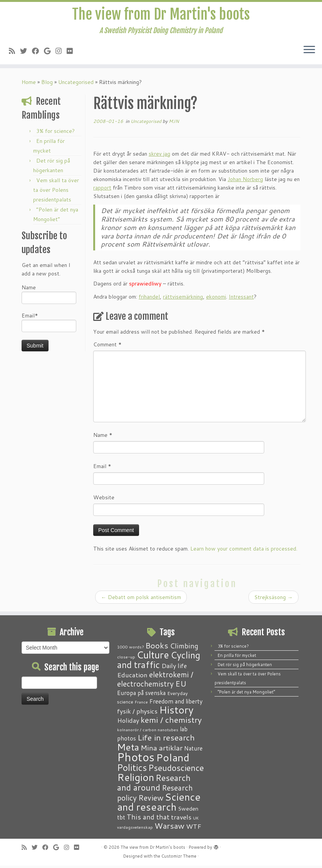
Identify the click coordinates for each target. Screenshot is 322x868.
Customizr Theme (179, 858)
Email (102, 468)
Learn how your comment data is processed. (244, 551)
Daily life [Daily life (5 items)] (174, 668)
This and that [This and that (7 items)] (148, 819)
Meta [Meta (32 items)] (128, 749)
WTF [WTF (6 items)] (194, 828)
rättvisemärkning (183, 299)
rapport (102, 190)
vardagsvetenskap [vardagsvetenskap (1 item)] (135, 829)
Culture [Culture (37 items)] (153, 657)
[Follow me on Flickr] (72, 53)
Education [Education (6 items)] (132, 677)
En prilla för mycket (237, 658)
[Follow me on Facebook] (38, 53)
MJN (174, 123)
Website (104, 500)
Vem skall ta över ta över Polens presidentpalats (56, 192)
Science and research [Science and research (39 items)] (159, 804)
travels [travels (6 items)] (181, 819)
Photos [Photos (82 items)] (136, 759)
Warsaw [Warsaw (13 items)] (169, 828)
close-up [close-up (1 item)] (126, 659)
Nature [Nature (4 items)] (193, 750)
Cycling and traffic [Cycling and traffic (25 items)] (159, 662)
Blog (47, 84)
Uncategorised (76, 84)
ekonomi (216, 299)
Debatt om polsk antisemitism (141, 599)
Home (29, 84)
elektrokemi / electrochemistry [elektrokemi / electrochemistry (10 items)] (155, 681)
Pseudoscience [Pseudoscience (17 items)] (176, 770)
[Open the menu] (309, 53)
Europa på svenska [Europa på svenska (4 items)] (141, 695)
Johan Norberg (245, 181)
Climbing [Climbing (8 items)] (184, 648)
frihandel (149, 299)
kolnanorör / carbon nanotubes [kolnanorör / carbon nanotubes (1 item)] (148, 732)
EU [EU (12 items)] (181, 686)
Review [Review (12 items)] (151, 800)
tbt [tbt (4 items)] (121, 819)
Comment (107, 347)
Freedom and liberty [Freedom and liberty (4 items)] (176, 703)
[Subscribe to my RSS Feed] (14, 53)
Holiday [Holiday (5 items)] (128, 723)
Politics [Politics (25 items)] (132, 770)
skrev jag (159, 156)
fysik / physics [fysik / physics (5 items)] (137, 713)
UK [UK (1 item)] (196, 820)
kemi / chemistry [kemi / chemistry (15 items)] (171, 722)
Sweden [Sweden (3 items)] (188, 811)
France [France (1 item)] (141, 704)
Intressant (241, 299)
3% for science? (55, 133)
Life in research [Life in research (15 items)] (166, 740)
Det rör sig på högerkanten (245, 667)
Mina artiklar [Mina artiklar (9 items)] (162, 750)
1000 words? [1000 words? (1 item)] (130, 649)
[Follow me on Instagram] (61, 53)
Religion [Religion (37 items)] (136, 779)
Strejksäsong (273, 599)
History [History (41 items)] (176, 712)
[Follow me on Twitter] (26, 53)
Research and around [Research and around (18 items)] (154, 785)
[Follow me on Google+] (50, 53)
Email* (49, 324)
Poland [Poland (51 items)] (173, 760)
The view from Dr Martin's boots (161, 15)
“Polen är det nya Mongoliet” (246, 694)
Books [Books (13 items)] (157, 648)
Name (49, 296)
